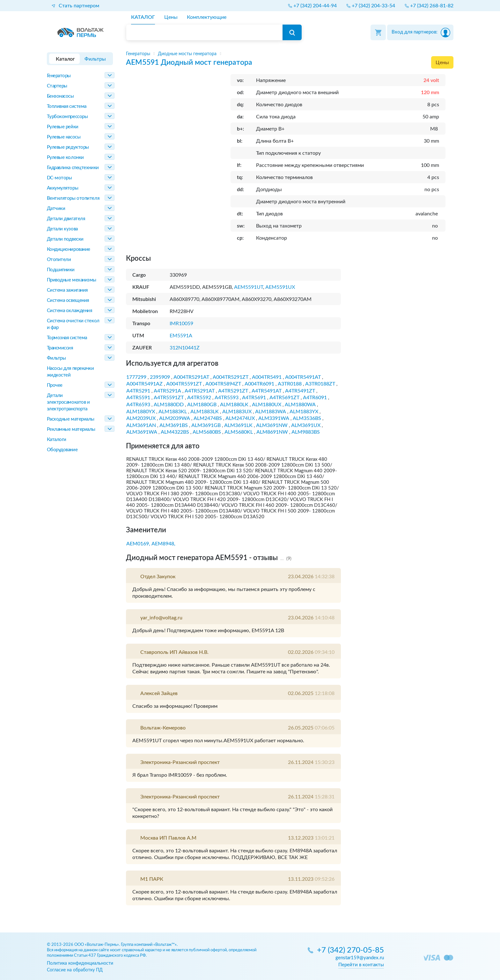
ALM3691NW (272, 425)
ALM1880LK (234, 405)
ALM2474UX (240, 418)
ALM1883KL (173, 412)
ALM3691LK (238, 425)
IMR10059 (181, 324)
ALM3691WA (142, 432)
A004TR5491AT (303, 377)
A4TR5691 (254, 398)
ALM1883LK (205, 412)
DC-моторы (59, 178)
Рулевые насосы (64, 137)
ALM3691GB (206, 425)
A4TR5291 (138, 391)
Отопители (59, 260)
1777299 (136, 377)
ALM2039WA (175, 418)
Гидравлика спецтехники (73, 168)
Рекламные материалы (71, 429)
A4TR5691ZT (284, 398)
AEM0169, (138, 544)
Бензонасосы (60, 96)
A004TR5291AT (191, 377)
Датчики (56, 209)
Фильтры (56, 358)
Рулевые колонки (65, 157)
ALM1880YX (141, 412)
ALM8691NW (272, 432)
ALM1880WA (300, 405)
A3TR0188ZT (320, 384)
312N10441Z (185, 348)
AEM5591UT (249, 287)
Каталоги (57, 440)
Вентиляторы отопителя (73, 198)
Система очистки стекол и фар (73, 324)
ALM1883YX (304, 412)
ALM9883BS (306, 432)
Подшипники (61, 270)
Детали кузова (62, 229)
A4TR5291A (167, 391)
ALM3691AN (141, 425)
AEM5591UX (280, 287)
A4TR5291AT (200, 391)
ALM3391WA (274, 418)
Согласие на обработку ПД (75, 970)
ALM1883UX (237, 412)
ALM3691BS (174, 425)
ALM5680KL (239, 432)
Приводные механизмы (72, 280)
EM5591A (181, 336)
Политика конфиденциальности (80, 963)
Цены (442, 63)
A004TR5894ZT (223, 384)
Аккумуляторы (63, 188)
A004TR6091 (259, 384)
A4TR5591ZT (169, 398)
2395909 (160, 377)
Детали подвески (65, 239)
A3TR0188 (290, 384)
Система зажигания (67, 290)
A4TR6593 (138, 405)
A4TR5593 (227, 398)
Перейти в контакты (361, 965)
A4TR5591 (138, 398)
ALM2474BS (208, 418)
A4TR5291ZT (233, 391)
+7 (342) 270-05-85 (350, 950)
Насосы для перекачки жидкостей (70, 372)
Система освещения (68, 300)
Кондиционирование (69, 249)
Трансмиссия (60, 348)
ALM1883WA (271, 412)
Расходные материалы (71, 419)
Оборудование (62, 450)
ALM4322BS (175, 432)
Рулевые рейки (63, 127)
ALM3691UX (306, 425)
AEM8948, (163, 544)
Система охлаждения (70, 311)
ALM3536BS (307, 418)
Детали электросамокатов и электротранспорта (68, 402)
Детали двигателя (66, 219)
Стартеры (57, 86)
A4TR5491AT (267, 391)
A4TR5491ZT (300, 391)
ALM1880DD (169, 405)
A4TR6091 (315, 398)
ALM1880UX (267, 405)
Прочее (55, 385)
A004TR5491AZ (144, 384)
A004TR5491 (267, 377)
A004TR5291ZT (231, 377)
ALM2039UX (141, 418)
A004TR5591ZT (184, 384)
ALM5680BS (207, 432)
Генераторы (59, 76)
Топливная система (67, 106)
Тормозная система (67, 338)
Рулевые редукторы (68, 147)
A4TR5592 (199, 398)
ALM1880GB (202, 405)
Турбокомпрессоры (67, 117)
